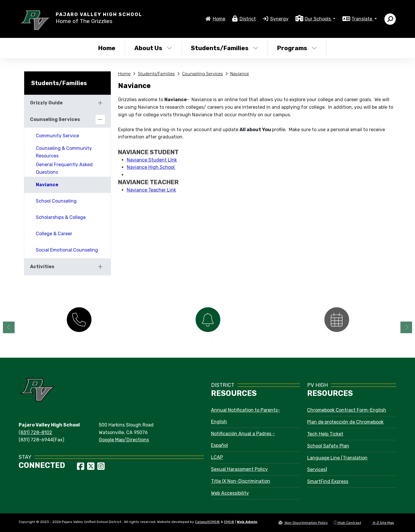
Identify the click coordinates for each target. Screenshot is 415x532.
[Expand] (100, 103)
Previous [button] (9, 327)
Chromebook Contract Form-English (347, 410)
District (248, 19)
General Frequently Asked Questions (64, 168)
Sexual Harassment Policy (239, 469)
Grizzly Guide (46, 103)
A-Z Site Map (380, 523)
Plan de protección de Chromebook (345, 422)
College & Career (54, 234)
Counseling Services (203, 74)
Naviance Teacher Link (151, 190)
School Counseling (56, 201)
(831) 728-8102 (35, 432)
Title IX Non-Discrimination (241, 481)
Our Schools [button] (318, 19)
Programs (297, 48)
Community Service (57, 136)
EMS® (229, 522)
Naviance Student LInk (152, 160)
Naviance (239, 74)
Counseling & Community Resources (64, 152)
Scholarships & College (61, 217)
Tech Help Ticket (325, 434)
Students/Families (225, 48)
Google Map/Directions (124, 440)
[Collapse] (100, 120)
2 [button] (212, 340)
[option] (79, 319)
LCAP (217, 457)
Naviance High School (151, 167)
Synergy (279, 19)
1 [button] (203, 340)
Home (219, 19)
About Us (153, 48)
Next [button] (406, 327)
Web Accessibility (230, 493)
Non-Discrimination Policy (303, 523)
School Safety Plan (328, 446)
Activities (42, 267)
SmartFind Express (328, 481)
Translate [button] (362, 19)
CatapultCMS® (207, 522)
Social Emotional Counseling (67, 250)
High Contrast (349, 523)
